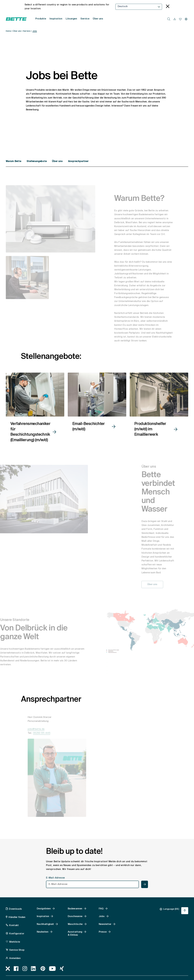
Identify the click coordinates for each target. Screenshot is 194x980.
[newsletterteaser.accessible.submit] (145, 884)
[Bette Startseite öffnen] (16, 19)
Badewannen (75, 909)
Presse (103, 932)
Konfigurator (17, 934)
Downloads (15, 909)
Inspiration (43, 916)
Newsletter (105, 924)
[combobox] (139, 7)
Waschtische (75, 924)
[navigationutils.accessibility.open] (175, 19)
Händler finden (17, 917)
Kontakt (14, 925)
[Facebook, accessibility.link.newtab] (16, 969)
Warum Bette (14, 161)
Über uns (58, 161)
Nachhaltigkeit (45, 924)
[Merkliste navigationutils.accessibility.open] (180, 19)
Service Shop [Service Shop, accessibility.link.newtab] (17, 950)
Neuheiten (43, 932)
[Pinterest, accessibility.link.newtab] (43, 969)
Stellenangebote (37, 161)
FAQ (101, 909)
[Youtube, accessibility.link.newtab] (52, 969)
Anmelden (15, 958)
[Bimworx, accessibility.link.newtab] (8, 969)
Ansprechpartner (78, 161)
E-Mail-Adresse (55, 878)
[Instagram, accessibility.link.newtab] (25, 969)
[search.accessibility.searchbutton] (169, 19)
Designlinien (44, 909)
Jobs (102, 916)
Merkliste (15, 942)
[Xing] (62, 969)
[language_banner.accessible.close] (168, 7)
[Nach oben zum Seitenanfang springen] (185, 911)
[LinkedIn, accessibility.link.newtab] (34, 969)
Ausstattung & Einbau (75, 934)
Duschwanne (75, 916)
